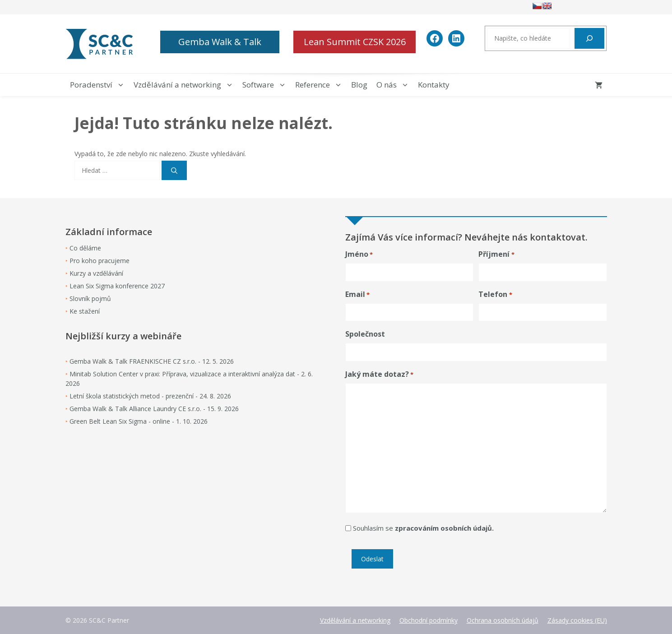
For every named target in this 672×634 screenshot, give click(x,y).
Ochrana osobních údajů (503, 620)
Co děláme (85, 248)
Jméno (359, 254)
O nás (395, 85)
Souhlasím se (423, 528)
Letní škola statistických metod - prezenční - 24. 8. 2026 (150, 396)
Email (357, 294)
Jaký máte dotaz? (379, 374)
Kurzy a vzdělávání (96, 273)
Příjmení (496, 254)
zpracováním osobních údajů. (444, 528)
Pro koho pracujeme (100, 261)
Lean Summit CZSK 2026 (355, 42)
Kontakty (434, 85)
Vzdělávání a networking (186, 85)
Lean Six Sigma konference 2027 (117, 286)
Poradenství (100, 85)
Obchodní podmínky (429, 620)
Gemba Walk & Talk (220, 42)
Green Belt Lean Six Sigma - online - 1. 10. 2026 (139, 421)
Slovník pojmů (90, 298)
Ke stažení (85, 311)
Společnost (365, 334)
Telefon (495, 294)
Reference (321, 85)
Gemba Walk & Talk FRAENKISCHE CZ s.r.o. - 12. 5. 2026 (152, 361)
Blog (359, 85)
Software (266, 85)
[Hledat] (589, 38)
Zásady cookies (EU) (577, 620)
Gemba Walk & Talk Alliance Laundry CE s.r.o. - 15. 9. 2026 (154, 409)
